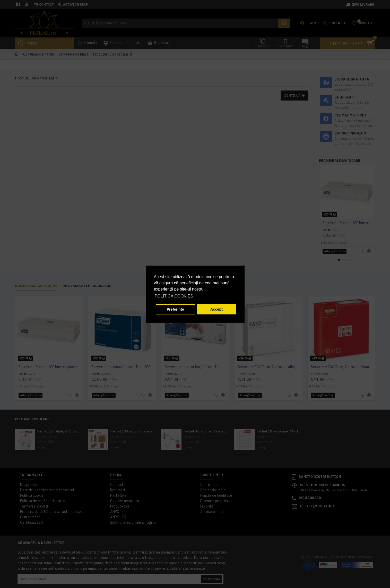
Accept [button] (216, 309)
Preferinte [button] (175, 309)
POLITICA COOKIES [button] (174, 296)
